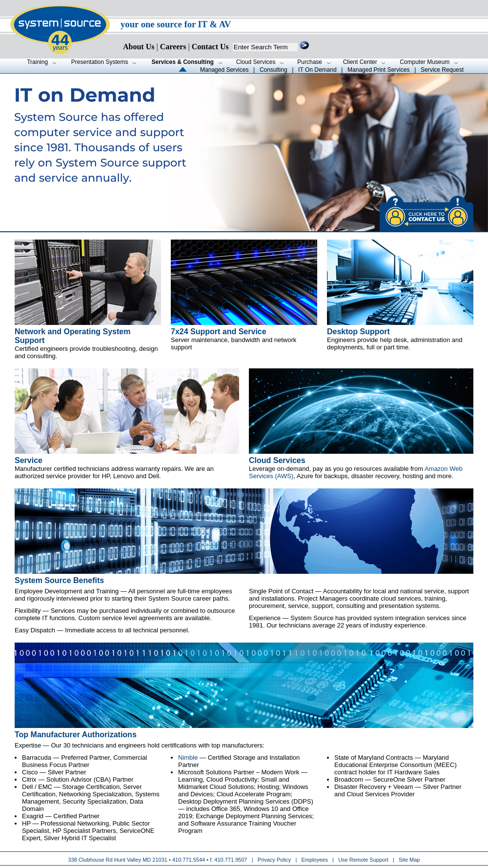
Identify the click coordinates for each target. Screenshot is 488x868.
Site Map (409, 860)
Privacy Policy (275, 860)
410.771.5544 (189, 860)
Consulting (274, 70)
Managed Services (224, 70)
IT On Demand (317, 70)
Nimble (188, 757)
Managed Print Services (378, 70)
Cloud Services (277, 460)
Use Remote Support (363, 860)
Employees (315, 860)
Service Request (442, 70)
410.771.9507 (231, 860)
